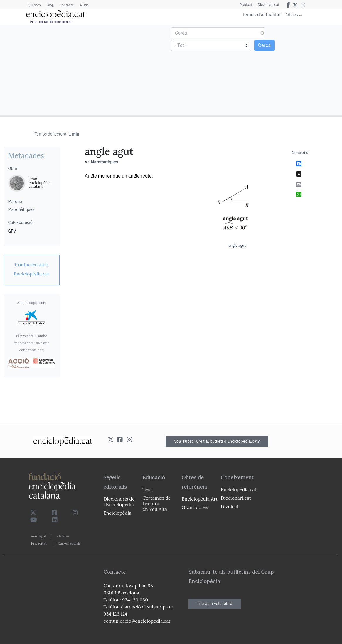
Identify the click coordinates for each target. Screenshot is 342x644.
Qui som (34, 5)
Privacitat (39, 543)
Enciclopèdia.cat (239, 489)
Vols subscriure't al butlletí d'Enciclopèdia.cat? (217, 441)
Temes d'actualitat (261, 15)
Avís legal (39, 536)
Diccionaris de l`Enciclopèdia (119, 502)
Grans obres (195, 507)
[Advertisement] (86, 70)
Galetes (63, 536)
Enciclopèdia (117, 513)
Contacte (67, 5)
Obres (292, 15)
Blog (50, 5)
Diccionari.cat (268, 5)
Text (147, 489)
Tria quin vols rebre (215, 604)
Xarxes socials (69, 543)
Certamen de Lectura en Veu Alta (156, 503)
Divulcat (246, 5)
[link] (32, 269)
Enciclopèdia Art (200, 499)
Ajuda (84, 5)
